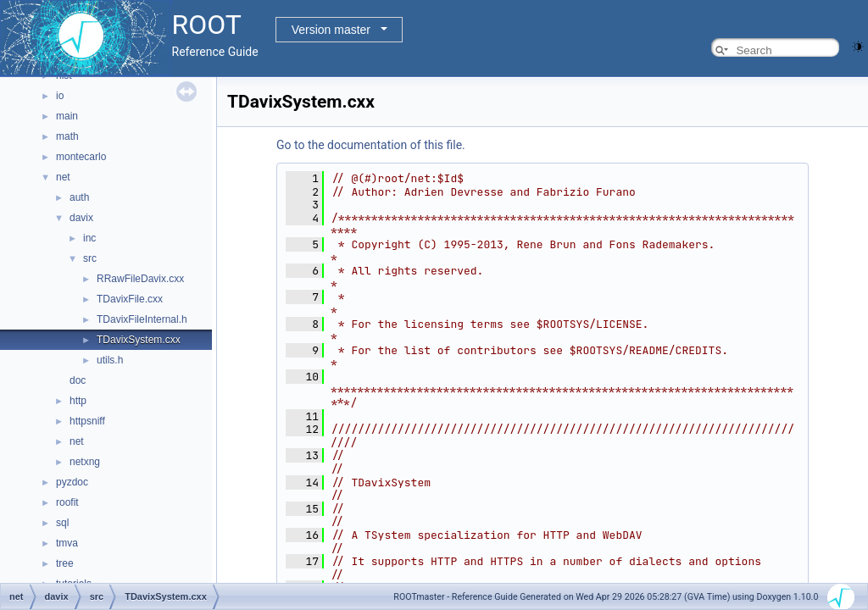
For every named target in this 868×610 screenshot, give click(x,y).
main (67, 116)
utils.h (110, 360)
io (60, 96)
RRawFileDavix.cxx (140, 279)
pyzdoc (72, 482)
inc (89, 238)
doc (78, 380)
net (63, 177)
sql (62, 523)
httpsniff (87, 421)
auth (79, 197)
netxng (85, 462)
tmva (67, 543)
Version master (331, 30)
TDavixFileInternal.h (142, 319)
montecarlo (81, 157)
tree (65, 563)
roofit (67, 502)
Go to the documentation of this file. (371, 145)
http (78, 401)
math (67, 136)
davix (81, 218)
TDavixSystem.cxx (139, 340)
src (90, 258)
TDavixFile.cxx (130, 299)
